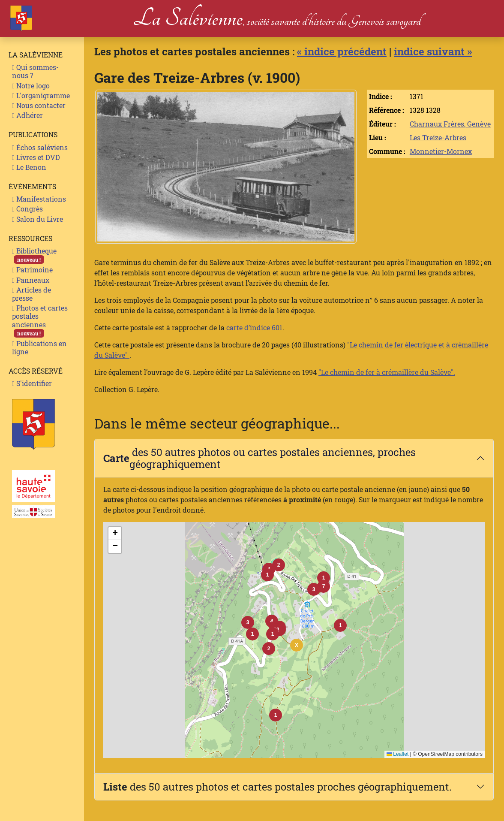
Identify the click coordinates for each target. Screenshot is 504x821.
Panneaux (31, 280)
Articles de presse (31, 294)
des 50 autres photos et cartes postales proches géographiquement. (277, 786)
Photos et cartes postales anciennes (40, 320)
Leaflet (397, 754)
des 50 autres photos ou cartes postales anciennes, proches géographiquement (259, 458)
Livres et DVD (36, 157)
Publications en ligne (39, 347)
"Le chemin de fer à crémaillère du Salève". (387, 372)
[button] (273, 634)
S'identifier (32, 383)
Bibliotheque (34, 255)
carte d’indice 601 (254, 327)
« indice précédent (342, 51)
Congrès (27, 209)
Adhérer (27, 115)
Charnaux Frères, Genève (450, 124)
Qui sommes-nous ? (35, 71)
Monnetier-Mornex (441, 151)
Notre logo (31, 86)
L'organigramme (41, 95)
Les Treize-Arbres (438, 137)
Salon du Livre (37, 219)
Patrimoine (32, 270)
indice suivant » (433, 51)
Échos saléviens (40, 147)
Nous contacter (39, 105)
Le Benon (29, 167)
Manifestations (39, 199)
